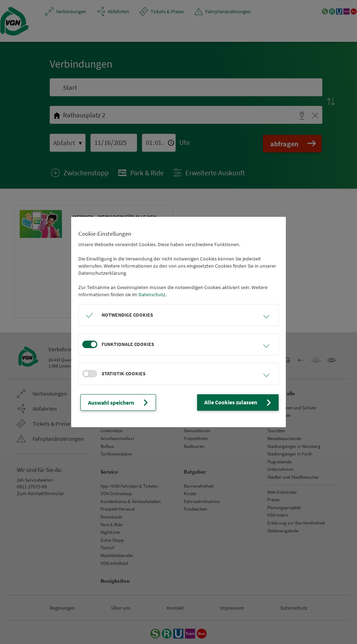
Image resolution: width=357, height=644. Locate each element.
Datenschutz (152, 295)
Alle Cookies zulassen (242, 402)
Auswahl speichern (116, 402)
